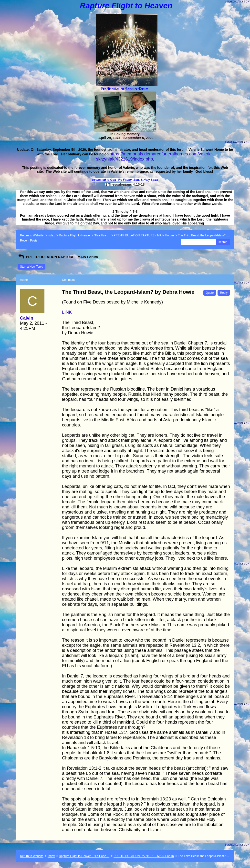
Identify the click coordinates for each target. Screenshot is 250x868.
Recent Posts (29, 241)
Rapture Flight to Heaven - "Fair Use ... (84, 235)
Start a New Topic (31, 267)
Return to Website (32, 235)
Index (51, 235)
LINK (67, 312)
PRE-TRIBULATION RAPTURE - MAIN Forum (144, 235)
